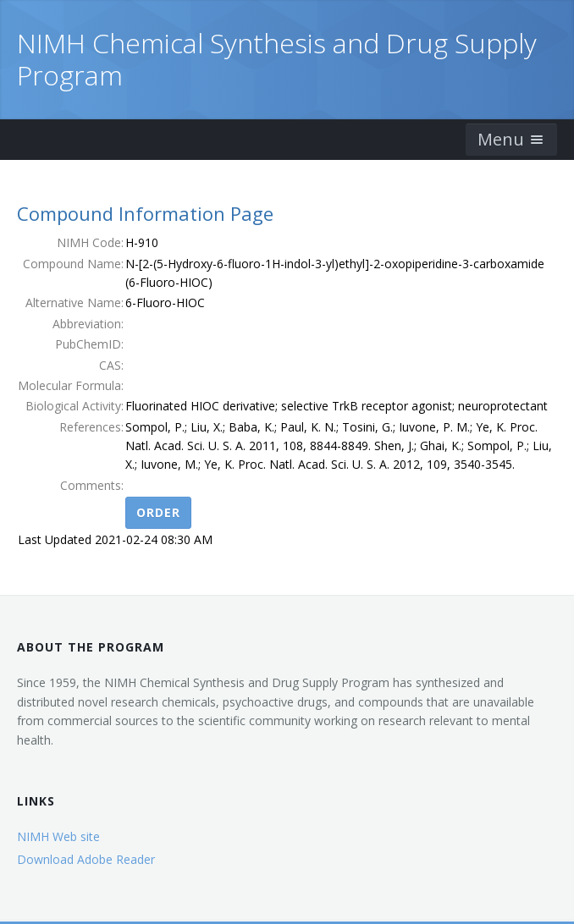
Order (158, 512)
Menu (511, 139)
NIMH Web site (58, 836)
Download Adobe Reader (86, 859)
